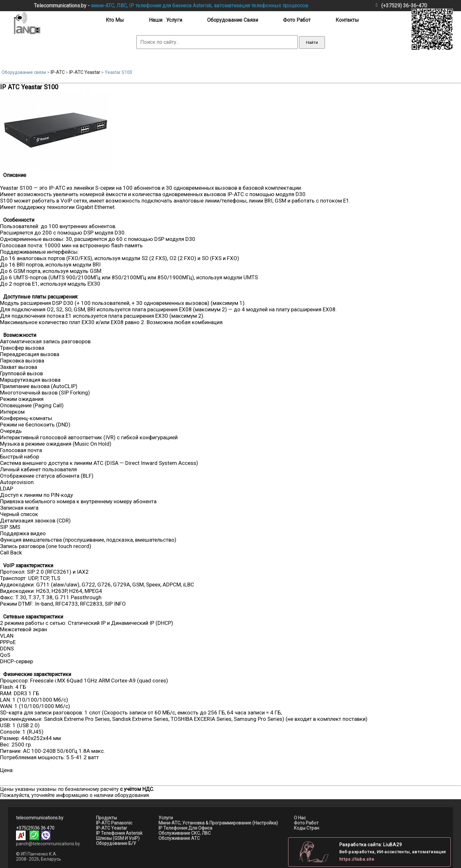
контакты (347, 20)
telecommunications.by (40, 818)
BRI (97, 265)
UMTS (251, 277)
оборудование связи (233, 20)
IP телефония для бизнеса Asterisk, (171, 6)
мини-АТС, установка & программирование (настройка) (218, 823)
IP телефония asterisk (119, 833)
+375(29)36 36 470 (35, 828)
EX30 (94, 284)
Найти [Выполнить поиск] (312, 42)
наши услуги (166, 20)
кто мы (115, 20)
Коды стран (307, 828)
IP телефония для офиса (185, 828)
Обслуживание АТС (179, 838)
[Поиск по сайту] (217, 42)
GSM (95, 271)
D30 (300, 194)
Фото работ (306, 823)
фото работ (297, 20)
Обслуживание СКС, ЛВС (185, 833)
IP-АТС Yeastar (85, 72)
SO (205, 258)
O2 (173, 258)
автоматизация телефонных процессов (261, 6)
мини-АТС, (103, 6)
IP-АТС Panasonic (114, 823)
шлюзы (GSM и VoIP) (118, 838)
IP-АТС (58, 72)
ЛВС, (122, 6)
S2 (145, 258)
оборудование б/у (116, 843)
